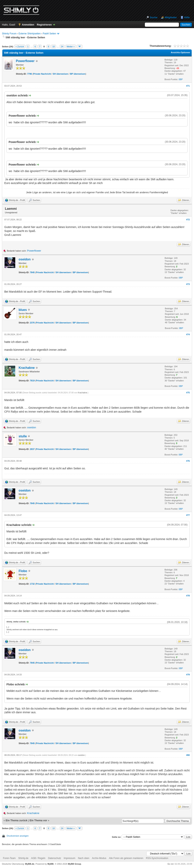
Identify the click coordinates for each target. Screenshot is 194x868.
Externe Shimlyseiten (30, 34)
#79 (188, 675)
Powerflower (25, 61)
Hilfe (187, 17)
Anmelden (28, 25)
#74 (188, 334)
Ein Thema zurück (17, 820)
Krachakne (27, 368)
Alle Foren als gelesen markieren (126, 858)
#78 (188, 596)
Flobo (23, 571)
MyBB (50, 864)
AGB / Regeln (38, 858)
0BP (181, 79)
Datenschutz (55, 858)
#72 (188, 220)
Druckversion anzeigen (18, 836)
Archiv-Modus (99, 858)
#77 (188, 515)
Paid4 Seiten (49, 34)
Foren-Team (9, 858)
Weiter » (71, 47)
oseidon (25, 259)
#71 (188, 86)
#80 (188, 755)
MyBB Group (74, 864)
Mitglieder (171, 17)
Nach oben (84, 858)
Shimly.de (23, 858)
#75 (188, 393)
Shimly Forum (9, 34)
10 (53, 47)
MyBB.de (30, 864)
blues (23, 310)
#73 (188, 284)
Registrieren (44, 25)
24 (62, 47)
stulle (23, 436)
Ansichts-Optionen (180, 52)
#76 (188, 461)
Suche (154, 17)
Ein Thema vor (38, 820)
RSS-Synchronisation (157, 858)
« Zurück (20, 47)
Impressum (69, 858)
